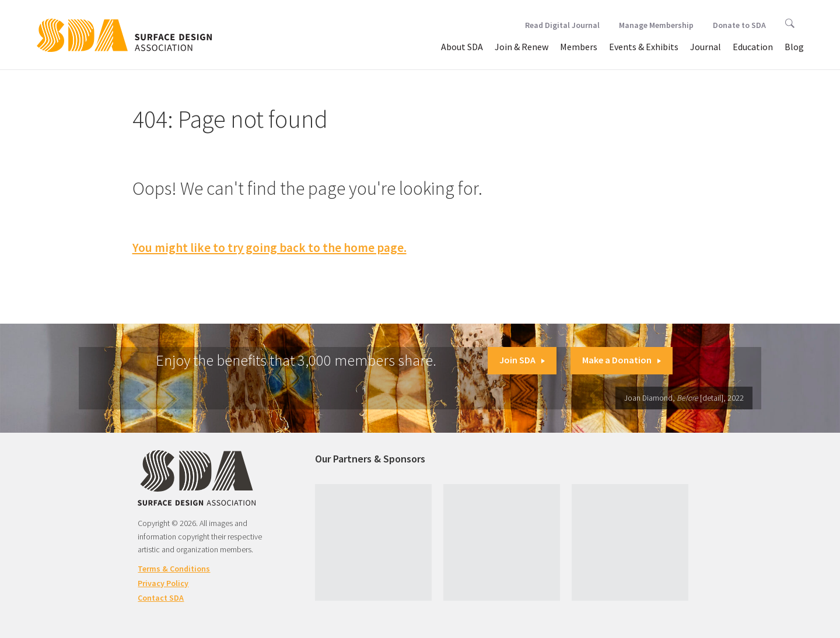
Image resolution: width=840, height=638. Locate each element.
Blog (794, 47)
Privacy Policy (163, 583)
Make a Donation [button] (622, 360)
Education (753, 47)
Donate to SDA (739, 25)
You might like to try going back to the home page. (269, 248)
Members (579, 47)
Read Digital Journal (562, 25)
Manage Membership (656, 25)
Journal (706, 47)
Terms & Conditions (174, 569)
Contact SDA (161, 598)
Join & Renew (521, 47)
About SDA (462, 47)
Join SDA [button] (522, 360)
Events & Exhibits (644, 47)
